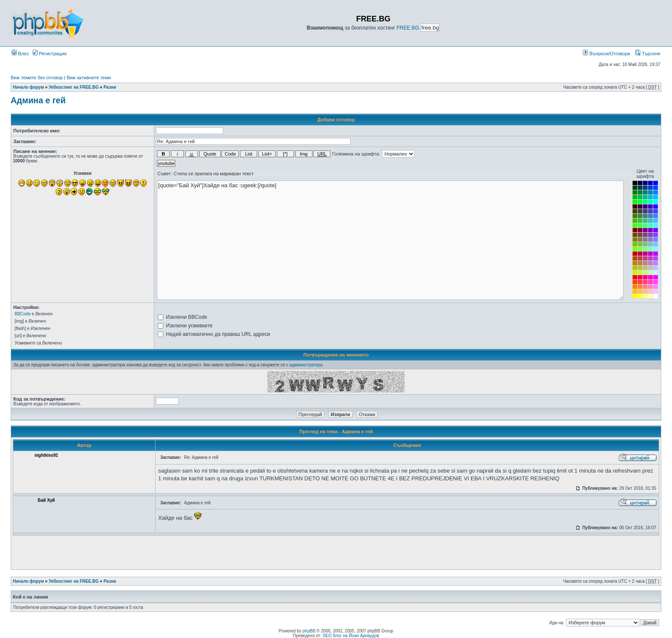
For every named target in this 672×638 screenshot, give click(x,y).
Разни (109, 87)
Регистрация (49, 54)
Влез (20, 54)
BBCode (22, 314)
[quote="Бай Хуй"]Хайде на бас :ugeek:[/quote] (390, 240)
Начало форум (28, 87)
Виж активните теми (89, 78)
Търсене (648, 54)
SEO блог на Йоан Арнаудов (351, 636)
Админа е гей (38, 100)
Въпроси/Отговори (606, 54)
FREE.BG (408, 28)
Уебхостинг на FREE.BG (74, 87)
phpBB (309, 631)
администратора (306, 365)
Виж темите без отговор (37, 78)
